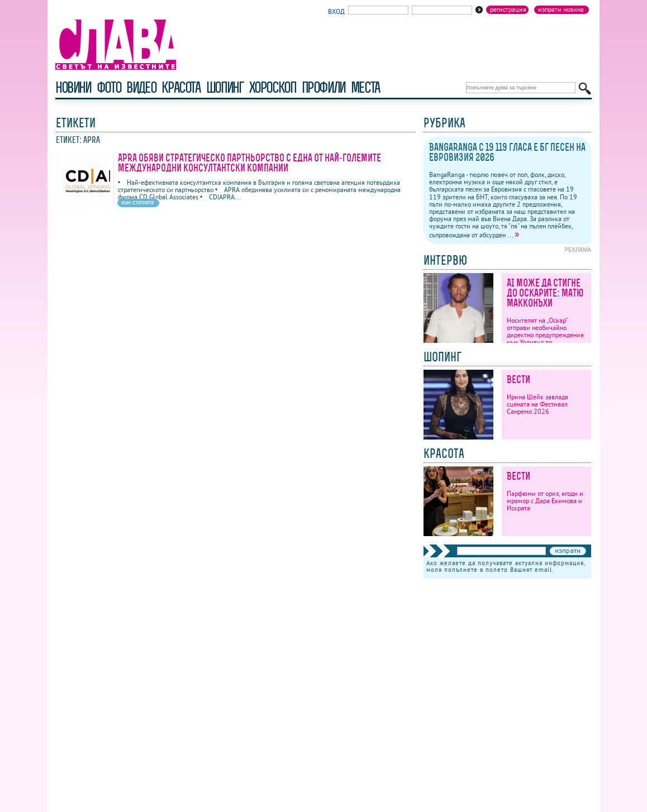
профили (323, 87)
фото (109, 87)
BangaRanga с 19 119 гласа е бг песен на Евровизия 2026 (507, 152)
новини (73, 87)
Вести (518, 379)
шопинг (225, 87)
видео (141, 87)
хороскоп (273, 87)
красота (181, 87)
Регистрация (508, 9)
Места (365, 87)
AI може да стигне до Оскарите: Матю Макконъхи (545, 293)
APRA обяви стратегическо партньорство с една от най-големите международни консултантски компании (249, 163)
